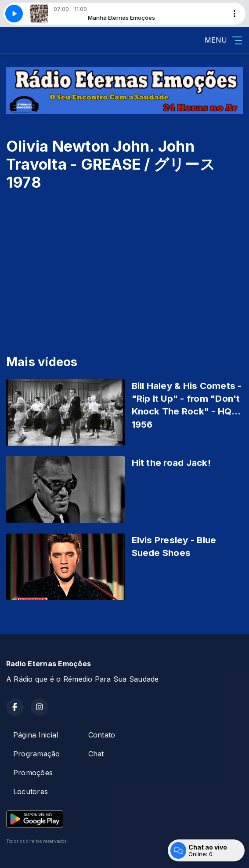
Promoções (33, 773)
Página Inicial (36, 735)
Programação (37, 754)
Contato (102, 735)
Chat (96, 754)
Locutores (31, 792)
